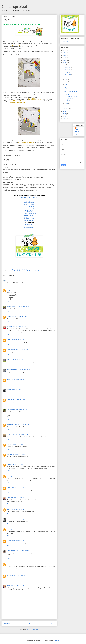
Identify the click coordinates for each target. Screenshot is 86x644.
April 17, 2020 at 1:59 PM (16, 360)
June (66, 82)
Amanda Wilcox (29, 216)
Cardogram (10, 498)
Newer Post (6, 624)
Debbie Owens (29, 218)
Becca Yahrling (11, 350)
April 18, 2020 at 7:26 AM (19, 454)
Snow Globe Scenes (37, 271)
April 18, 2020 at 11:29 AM (19, 488)
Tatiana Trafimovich (29, 213)
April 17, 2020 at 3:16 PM (17, 380)
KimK (9, 340)
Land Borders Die (12, 271)
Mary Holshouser (12, 290)
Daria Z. (9, 488)
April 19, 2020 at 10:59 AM (23, 551)
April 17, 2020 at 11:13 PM (23, 434)
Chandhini (10, 316)
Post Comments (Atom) (33, 629)
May (66, 84)
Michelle (9, 576)
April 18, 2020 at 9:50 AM (17, 476)
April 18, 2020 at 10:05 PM (18, 541)
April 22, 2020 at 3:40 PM (17, 586)
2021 (65, 63)
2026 (65, 50)
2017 (65, 116)
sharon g (10, 454)
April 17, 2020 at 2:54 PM (24, 370)
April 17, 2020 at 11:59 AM (18, 340)
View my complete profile (77, 133)
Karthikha (10, 280)
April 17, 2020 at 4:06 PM (18, 390)
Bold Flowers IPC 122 (70, 89)
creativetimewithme (13, 410)
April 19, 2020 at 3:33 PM (16, 564)
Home (29, 624)
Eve (8, 360)
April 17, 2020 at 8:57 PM (23, 424)
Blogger (57, 640)
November (68, 70)
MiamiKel (10, 326)
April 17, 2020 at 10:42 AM (23, 307)
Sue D (9, 509)
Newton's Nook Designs (29, 198)
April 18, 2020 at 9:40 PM (17, 529)
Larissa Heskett (29, 202)
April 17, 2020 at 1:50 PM (23, 350)
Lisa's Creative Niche (13, 519)
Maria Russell (29, 209)
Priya (9, 529)
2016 (65, 119)
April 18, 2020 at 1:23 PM (20, 498)
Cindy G (9, 400)
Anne (9, 476)
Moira (9, 380)
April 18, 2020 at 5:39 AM (16, 444)
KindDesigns (11, 464)
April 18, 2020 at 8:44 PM (26, 519)
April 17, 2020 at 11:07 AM (20, 316)
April (66, 87)
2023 (65, 58)
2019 (65, 111)
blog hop (67, 94)
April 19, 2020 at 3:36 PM (19, 576)
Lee (8, 444)
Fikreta (9, 390)
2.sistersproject (65, 41)
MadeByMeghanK (12, 370)
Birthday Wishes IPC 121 (71, 91)
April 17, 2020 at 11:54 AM (20, 326)
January (67, 108)
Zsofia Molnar (29, 207)
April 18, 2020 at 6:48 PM (18, 509)
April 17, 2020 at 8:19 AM (24, 290)
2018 (65, 114)
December (68, 67)
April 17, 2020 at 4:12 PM (19, 400)
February (67, 106)
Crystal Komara (29, 227)
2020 (65, 65)
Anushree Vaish (12, 307)
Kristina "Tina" (11, 434)
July (66, 79)
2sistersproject (14, 7)
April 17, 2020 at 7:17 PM (25, 410)
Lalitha (9, 541)
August (67, 77)
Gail (8, 564)
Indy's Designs (11, 551)
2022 (65, 60)
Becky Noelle (29, 225)
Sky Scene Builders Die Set (24, 271)
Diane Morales (29, 220)
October (67, 72)
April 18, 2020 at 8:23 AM (21, 464)
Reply (9, 285)
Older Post (52, 624)
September (68, 75)
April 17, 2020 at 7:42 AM (20, 280)
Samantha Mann (29, 204)
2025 (65, 53)
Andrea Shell (29, 211)
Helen (9, 586)
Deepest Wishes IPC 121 (71, 96)
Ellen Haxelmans (29, 200)
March (66, 103)
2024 (65, 55)
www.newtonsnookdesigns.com (47, 171)
